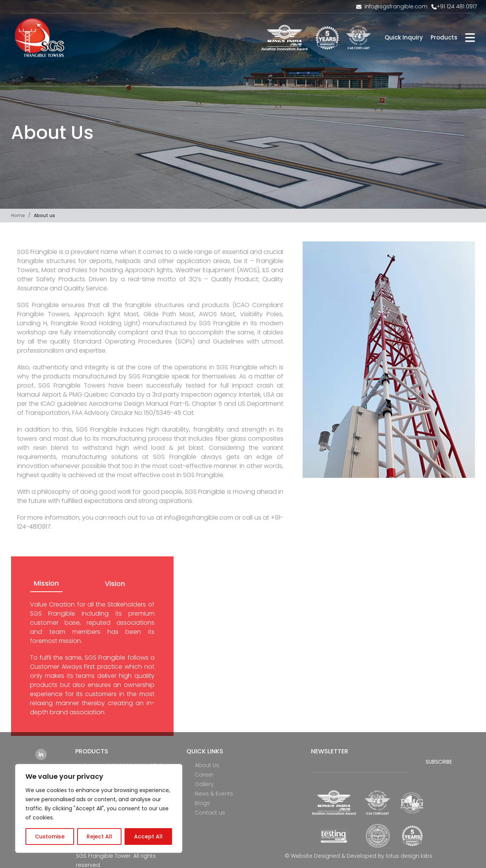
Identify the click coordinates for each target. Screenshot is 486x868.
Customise (50, 836)
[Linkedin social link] (41, 755)
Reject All (99, 836)
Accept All (148, 836)
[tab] (46, 584)
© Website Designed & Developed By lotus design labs (359, 856)
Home (19, 215)
